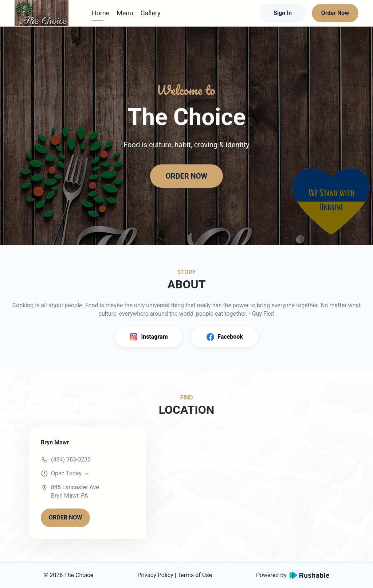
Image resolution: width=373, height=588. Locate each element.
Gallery (150, 13)
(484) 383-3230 (71, 460)
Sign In (283, 13)
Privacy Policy (155, 575)
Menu (125, 13)
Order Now (335, 13)
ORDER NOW (186, 176)
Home (101, 13)
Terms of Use (195, 575)
